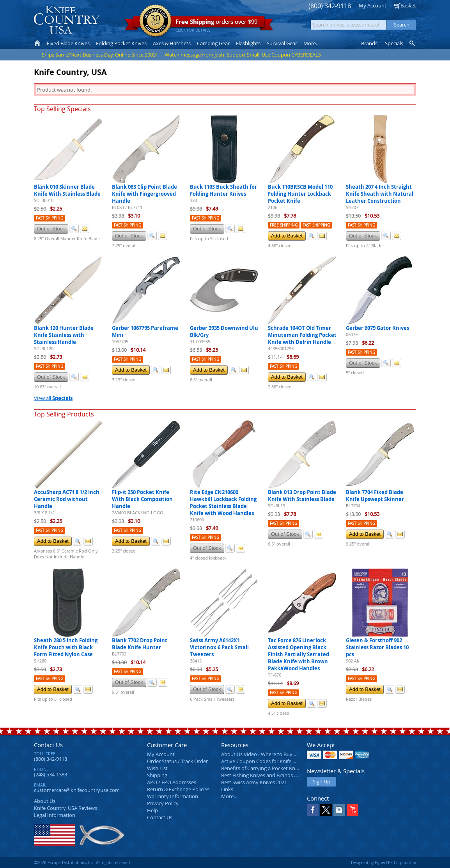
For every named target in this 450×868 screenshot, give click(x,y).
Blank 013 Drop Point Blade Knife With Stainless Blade (302, 496)
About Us (45, 801)
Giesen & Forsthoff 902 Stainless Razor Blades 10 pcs (377, 647)
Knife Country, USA (67, 20)
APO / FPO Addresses (172, 782)
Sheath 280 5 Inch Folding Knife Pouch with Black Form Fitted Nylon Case (66, 647)
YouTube (353, 810)
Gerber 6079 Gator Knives (377, 328)
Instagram (339, 810)
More (312, 43)
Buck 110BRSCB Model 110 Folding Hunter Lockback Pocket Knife (300, 194)
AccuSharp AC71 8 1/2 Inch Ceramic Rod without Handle (67, 499)
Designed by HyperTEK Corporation (384, 863)
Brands (369, 43)
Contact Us (48, 745)
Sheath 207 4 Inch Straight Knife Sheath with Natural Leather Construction (380, 194)
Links (227, 789)
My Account (373, 5)
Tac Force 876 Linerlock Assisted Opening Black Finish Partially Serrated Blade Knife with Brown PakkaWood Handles (299, 654)
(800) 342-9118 (330, 6)
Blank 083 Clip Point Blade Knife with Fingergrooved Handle (144, 194)
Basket (408, 5)
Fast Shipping (50, 218)
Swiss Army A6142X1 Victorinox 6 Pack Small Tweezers (219, 647)
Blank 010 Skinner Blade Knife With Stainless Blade (67, 190)
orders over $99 (199, 24)
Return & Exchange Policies (178, 789)
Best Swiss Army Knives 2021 (254, 782)
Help (152, 810)
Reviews (66, 808)
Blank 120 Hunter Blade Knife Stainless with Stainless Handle (64, 335)
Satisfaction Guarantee (155, 21)
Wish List (157, 768)
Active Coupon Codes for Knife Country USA (272, 761)
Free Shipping (284, 225)
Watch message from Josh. (195, 55)
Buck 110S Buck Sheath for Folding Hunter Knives (223, 190)
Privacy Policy (163, 803)
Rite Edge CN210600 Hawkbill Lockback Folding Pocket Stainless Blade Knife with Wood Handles (223, 503)
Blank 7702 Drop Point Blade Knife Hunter (140, 644)
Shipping (157, 775)
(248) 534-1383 (50, 774)
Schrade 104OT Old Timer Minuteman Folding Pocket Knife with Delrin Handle (302, 335)
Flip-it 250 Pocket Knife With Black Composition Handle (142, 499)
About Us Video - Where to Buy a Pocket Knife (274, 754)
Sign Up (322, 781)
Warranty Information (173, 796)
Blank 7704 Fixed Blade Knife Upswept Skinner (375, 496)
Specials (394, 43)
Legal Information (55, 815)
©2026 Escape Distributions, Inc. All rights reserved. (82, 863)
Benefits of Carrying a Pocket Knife (261, 768)
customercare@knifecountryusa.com (77, 790)
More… (229, 796)
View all (53, 398)
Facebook (313, 810)
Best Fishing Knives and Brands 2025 (263, 775)
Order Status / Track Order (177, 761)
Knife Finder (413, 43)
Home (37, 43)
